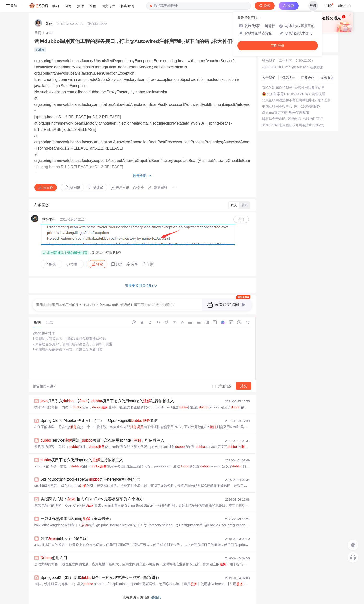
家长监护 (324, 100)
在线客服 (317, 67)
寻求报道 (327, 78)
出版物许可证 (313, 119)
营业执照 (318, 94)
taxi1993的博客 (46, 486)
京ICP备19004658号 (277, 88)
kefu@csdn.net (297, 67)
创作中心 (344, 6)
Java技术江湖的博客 (50, 545)
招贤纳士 (288, 78)
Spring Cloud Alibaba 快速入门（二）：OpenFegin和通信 (99, 421)
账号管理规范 (299, 113)
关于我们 (269, 78)
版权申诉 (294, 119)
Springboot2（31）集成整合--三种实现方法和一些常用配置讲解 (100, 577)
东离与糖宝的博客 (48, 505)
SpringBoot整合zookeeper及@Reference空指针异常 (90, 479)
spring (40, 50)
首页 (38, 33)
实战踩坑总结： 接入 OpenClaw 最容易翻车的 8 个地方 (92, 499)
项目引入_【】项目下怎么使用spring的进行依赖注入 (107, 401)
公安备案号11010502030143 (288, 94)
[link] (38, 33)
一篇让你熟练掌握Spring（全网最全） (77, 519)
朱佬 (49, 24)
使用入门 (54, 558)
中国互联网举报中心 (277, 106)
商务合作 (308, 78)
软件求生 (49, 219)
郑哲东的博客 (44, 447)
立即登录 (278, 45)
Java (50, 33)
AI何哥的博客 (44, 427)
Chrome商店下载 (275, 113)
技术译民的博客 (46, 407)
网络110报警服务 (307, 106)
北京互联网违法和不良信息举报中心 (289, 100)
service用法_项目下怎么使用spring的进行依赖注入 (103, 440)
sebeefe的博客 (45, 466)
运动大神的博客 (46, 564)
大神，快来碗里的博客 (51, 584)
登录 (313, 6)
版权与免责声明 (274, 119)
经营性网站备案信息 (310, 88)
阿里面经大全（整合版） (66, 538)
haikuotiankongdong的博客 (54, 525)
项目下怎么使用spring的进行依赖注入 (82, 460)
